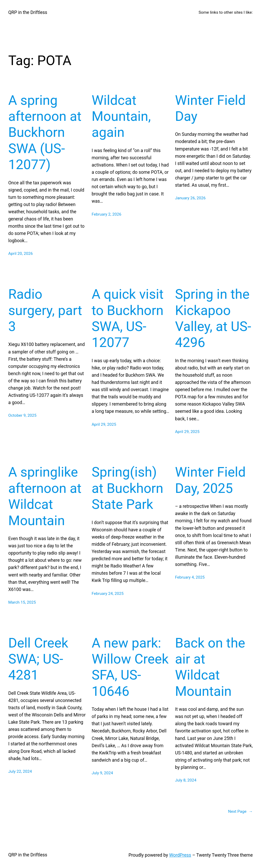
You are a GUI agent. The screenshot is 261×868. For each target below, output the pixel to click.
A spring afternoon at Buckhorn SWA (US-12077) (45, 133)
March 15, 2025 (22, 602)
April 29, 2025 (104, 424)
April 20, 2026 (21, 254)
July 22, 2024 (20, 771)
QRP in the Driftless (28, 12)
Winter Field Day (210, 108)
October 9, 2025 (22, 415)
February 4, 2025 (190, 577)
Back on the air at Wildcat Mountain (210, 667)
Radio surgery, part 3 (45, 310)
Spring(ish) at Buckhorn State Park (127, 488)
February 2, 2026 (106, 214)
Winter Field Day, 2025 (210, 480)
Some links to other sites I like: (226, 12)
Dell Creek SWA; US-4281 (38, 659)
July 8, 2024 (186, 780)
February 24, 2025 (108, 594)
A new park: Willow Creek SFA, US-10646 (130, 667)
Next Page (240, 812)
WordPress (180, 855)
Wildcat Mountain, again (121, 116)
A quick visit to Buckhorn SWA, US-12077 (128, 318)
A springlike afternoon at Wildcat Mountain (45, 496)
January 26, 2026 (190, 198)
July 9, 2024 (102, 773)
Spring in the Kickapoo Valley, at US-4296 (213, 318)
